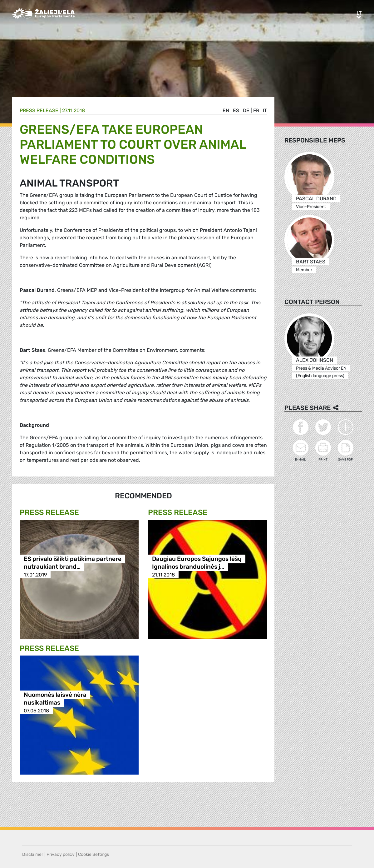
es (236, 110)
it (265, 110)
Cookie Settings (93, 854)
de (246, 110)
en (226, 110)
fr (256, 110)
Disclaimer (33, 854)
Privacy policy (61, 854)
